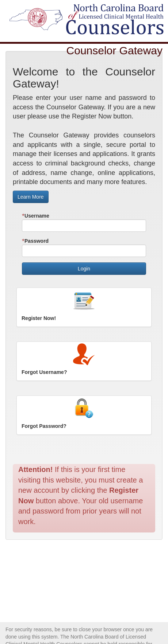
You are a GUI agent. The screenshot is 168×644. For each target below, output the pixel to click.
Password (35, 241)
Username (36, 216)
